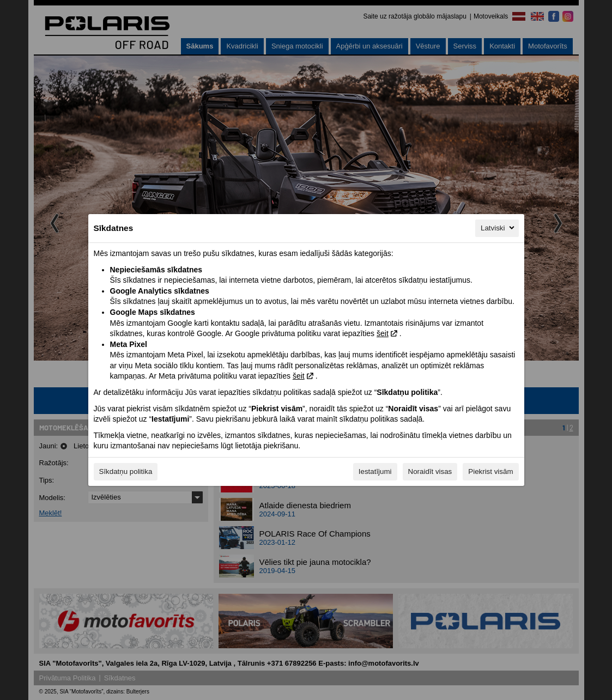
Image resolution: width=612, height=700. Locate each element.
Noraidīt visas (430, 471)
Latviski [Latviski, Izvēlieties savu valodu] (498, 228)
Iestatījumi (375, 471)
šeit (383, 333)
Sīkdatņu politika (126, 471)
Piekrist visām (490, 471)
